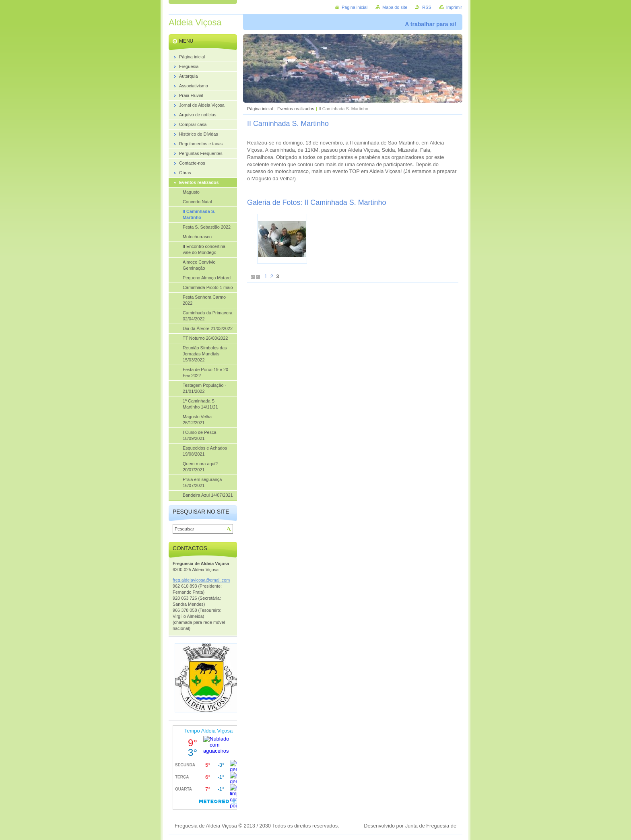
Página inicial (260, 109)
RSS (427, 7)
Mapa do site (395, 7)
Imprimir (454, 7)
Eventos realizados (296, 109)
